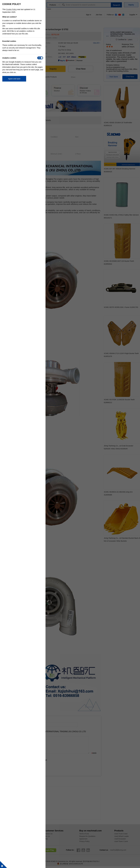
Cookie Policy (11, 9)
